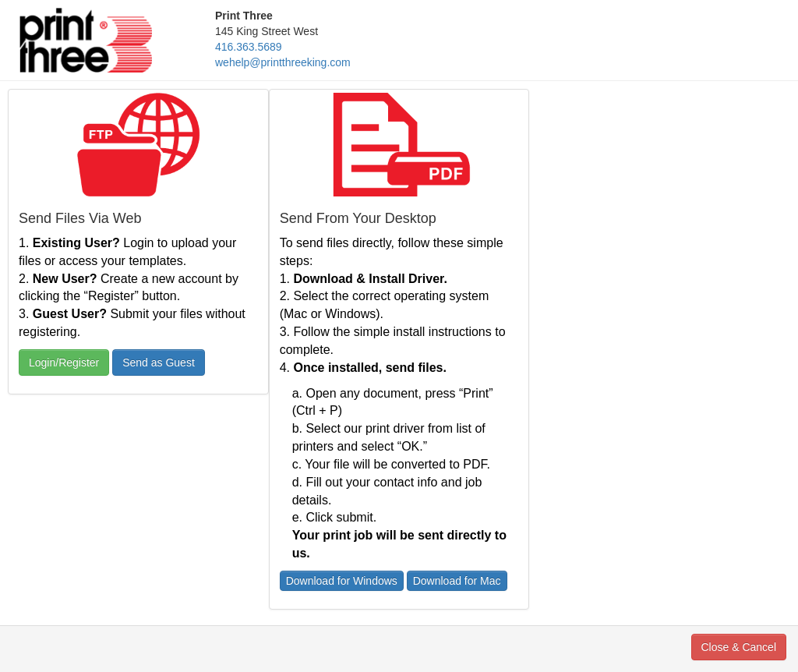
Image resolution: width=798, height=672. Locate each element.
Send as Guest (159, 363)
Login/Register (64, 363)
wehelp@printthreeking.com (283, 62)
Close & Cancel (739, 647)
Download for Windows (342, 581)
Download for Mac (457, 581)
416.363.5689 (249, 47)
